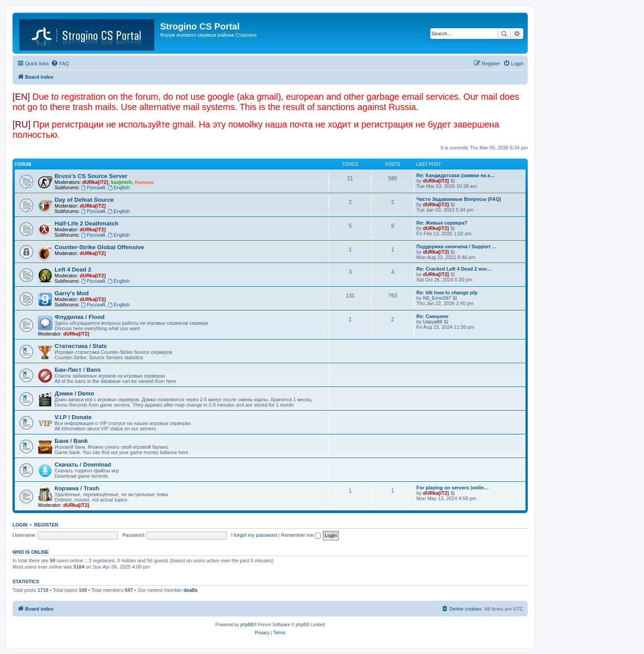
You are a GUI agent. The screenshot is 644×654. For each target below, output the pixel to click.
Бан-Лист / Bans (78, 370)
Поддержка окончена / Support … (457, 246)
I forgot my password (254, 535)
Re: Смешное (432, 316)
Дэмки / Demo (74, 393)
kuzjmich (121, 182)
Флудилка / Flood (80, 317)
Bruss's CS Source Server (91, 176)
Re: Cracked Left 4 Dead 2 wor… (454, 269)
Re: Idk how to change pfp (447, 293)
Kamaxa (144, 182)
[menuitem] (60, 64)
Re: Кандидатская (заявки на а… (456, 175)
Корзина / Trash (77, 488)
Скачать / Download (83, 465)
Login (20, 525)
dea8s (190, 590)
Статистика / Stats (81, 346)
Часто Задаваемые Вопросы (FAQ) (459, 199)
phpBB (247, 625)
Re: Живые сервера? (442, 223)
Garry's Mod (72, 293)
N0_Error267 (437, 298)
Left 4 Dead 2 (73, 270)
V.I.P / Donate (73, 417)
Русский (93, 187)
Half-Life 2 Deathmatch (87, 223)
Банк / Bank (71, 441)
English (119, 187)
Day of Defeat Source (84, 200)
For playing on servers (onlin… (453, 488)
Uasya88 (433, 322)
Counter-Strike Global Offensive (99, 247)
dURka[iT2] (95, 182)
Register (47, 525)
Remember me (301, 535)
